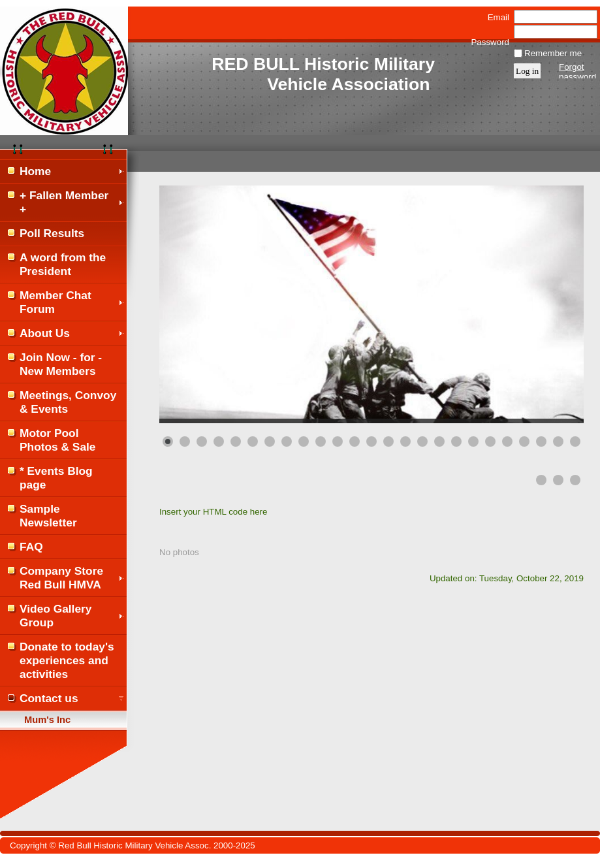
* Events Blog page (56, 478)
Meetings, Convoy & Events (68, 402)
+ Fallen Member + (64, 202)
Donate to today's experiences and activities (67, 660)
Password (490, 37)
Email (496, 17)
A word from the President (63, 264)
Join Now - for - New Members (61, 364)
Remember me (553, 53)
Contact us (49, 698)
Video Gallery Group (55, 616)
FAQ (31, 547)
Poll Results (52, 233)
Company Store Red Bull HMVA (61, 578)
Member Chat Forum (55, 302)
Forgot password (577, 72)
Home (35, 171)
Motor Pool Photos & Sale (58, 440)
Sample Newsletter (48, 516)
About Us (45, 333)
